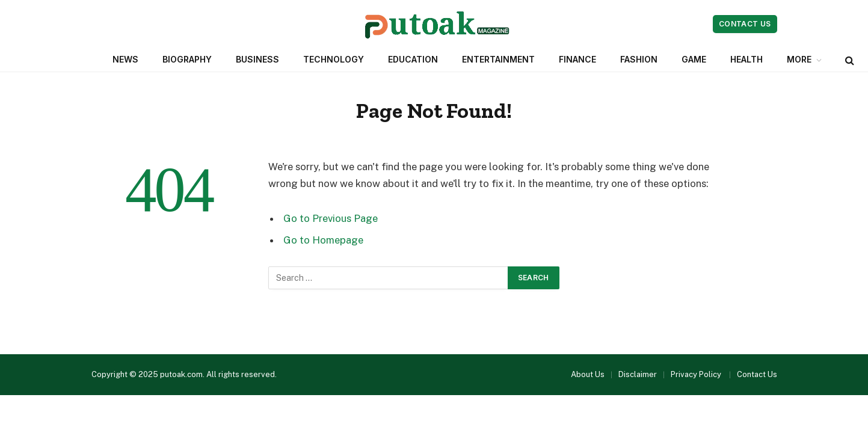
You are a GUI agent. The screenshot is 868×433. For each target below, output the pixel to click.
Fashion (639, 59)
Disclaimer (638, 374)
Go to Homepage (323, 240)
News (125, 59)
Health (746, 59)
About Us (588, 374)
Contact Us (745, 24)
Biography (187, 59)
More (799, 59)
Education (413, 59)
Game (694, 59)
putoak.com (181, 374)
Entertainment (498, 59)
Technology (334, 59)
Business (257, 59)
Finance (577, 59)
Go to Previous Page (331, 218)
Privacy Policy (697, 374)
